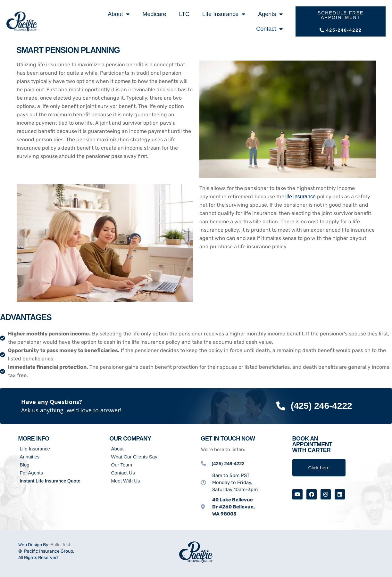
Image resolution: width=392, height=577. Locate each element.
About (119, 14)
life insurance (301, 197)
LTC (184, 14)
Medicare (154, 14)
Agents (270, 14)
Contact (269, 29)
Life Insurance (224, 14)
